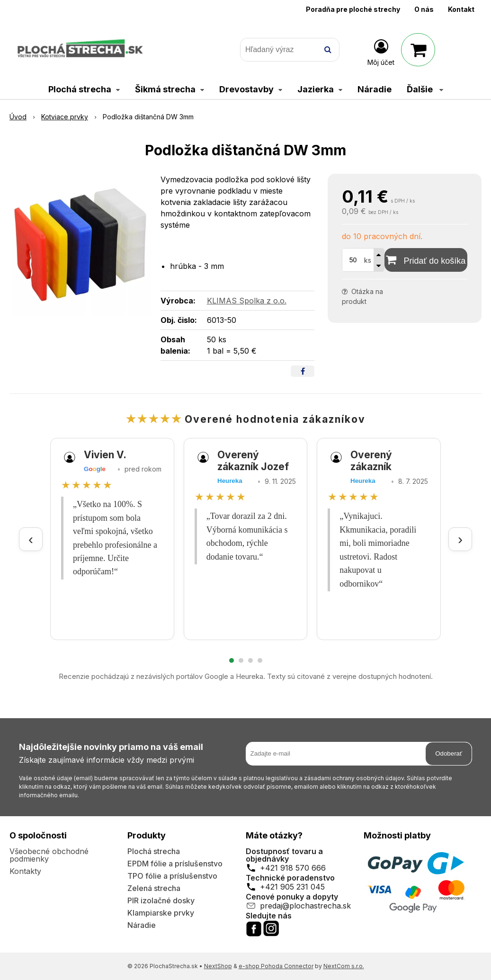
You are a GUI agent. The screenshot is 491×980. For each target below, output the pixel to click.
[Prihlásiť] (381, 52)
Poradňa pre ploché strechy (353, 9)
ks (368, 260)
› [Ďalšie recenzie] (460, 539)
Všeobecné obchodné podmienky (49, 855)
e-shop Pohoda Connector (276, 966)
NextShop (218, 966)
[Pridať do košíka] (426, 260)
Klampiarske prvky (161, 913)
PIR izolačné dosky (161, 900)
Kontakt (461, 9)
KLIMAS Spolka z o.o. (247, 301)
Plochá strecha (154, 851)
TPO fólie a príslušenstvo (172, 876)
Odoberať (449, 753)
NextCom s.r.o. (344, 966)
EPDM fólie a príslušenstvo (175, 864)
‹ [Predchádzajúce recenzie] (31, 539)
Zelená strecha (154, 888)
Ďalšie (425, 89)
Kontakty (25, 871)
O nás (424, 9)
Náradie (142, 925)
